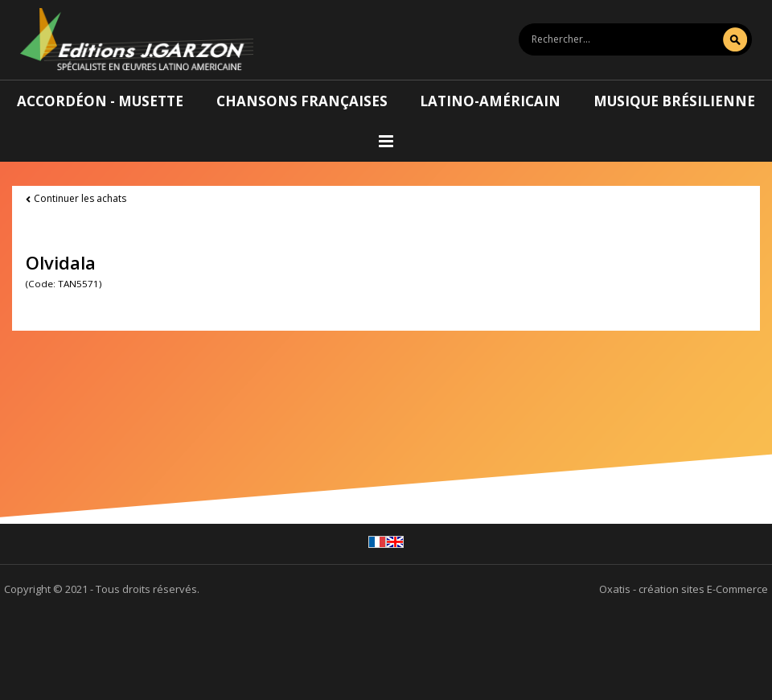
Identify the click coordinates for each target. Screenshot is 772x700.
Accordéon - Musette (100, 101)
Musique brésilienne (674, 101)
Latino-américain (490, 101)
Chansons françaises (302, 101)
